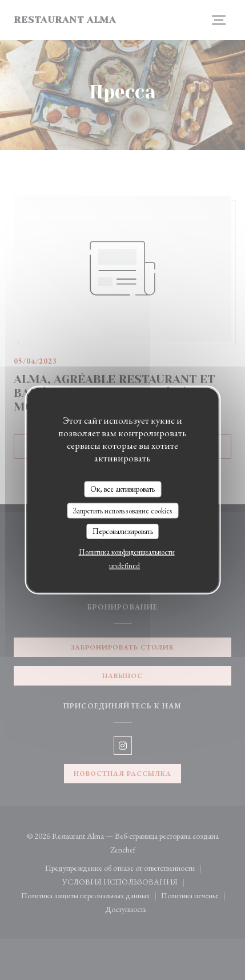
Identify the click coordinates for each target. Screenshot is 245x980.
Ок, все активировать (122, 489)
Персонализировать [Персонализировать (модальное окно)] (123, 531)
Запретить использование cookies (122, 510)
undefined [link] (124, 565)
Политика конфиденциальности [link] (127, 551)
